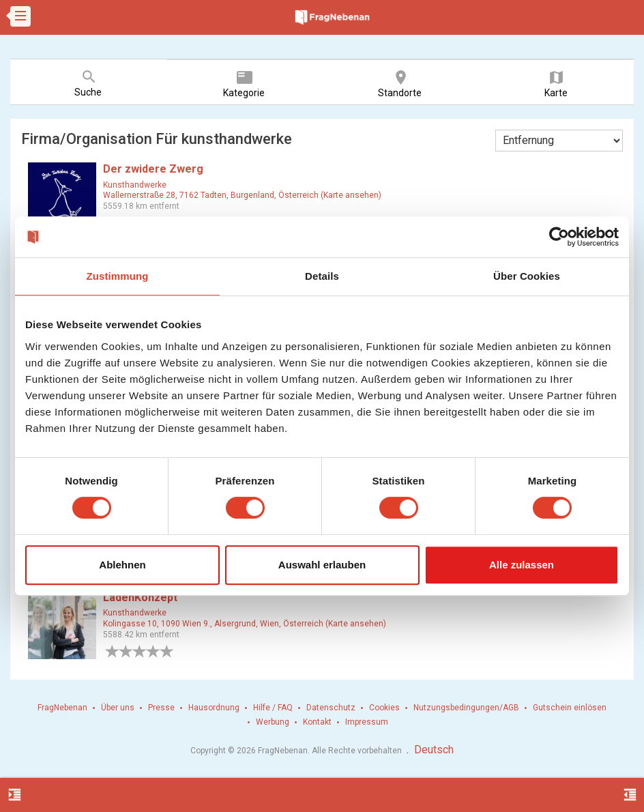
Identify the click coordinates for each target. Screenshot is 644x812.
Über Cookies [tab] (527, 276)
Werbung (273, 722)
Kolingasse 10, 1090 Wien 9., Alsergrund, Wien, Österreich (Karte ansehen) (245, 624)
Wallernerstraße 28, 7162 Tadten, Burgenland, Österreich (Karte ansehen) (242, 195)
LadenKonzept (140, 597)
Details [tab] (322, 276)
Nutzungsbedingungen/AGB (466, 708)
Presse (161, 708)
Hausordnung (214, 708)
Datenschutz (331, 708)
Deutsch (434, 750)
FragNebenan (62, 708)
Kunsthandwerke (135, 185)
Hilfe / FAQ (273, 708)
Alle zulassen (522, 565)
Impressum (367, 722)
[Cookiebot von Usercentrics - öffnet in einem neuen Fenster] (559, 237)
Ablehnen (122, 565)
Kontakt (317, 722)
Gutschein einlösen (570, 708)
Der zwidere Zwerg (153, 169)
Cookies (384, 708)
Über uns (118, 708)
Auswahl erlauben (322, 565)
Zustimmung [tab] (118, 276)
